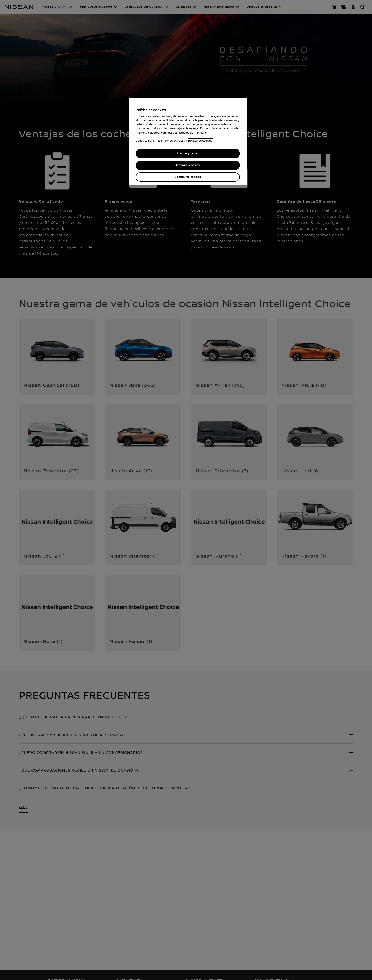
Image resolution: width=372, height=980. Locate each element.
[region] (188, 142)
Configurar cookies (188, 177)
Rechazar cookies (188, 165)
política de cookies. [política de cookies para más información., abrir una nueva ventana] (200, 141)
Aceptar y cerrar (188, 153)
